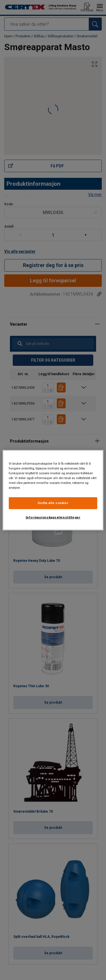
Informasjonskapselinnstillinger (53, 517)
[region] (53, 490)
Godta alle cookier (53, 503)
